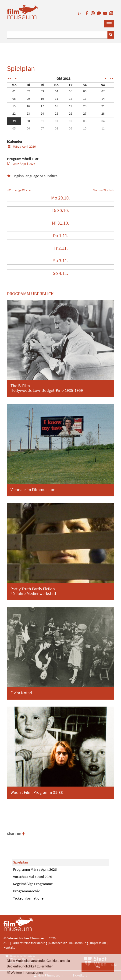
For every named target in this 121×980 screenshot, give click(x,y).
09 (28, 99)
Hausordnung (79, 943)
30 (28, 121)
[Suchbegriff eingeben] (57, 35)
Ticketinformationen (29, 898)
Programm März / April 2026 (35, 869)
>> (111, 79)
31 (42, 121)
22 (14, 113)
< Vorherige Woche (19, 190)
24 (42, 113)
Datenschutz (58, 943)
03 (42, 91)
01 (14, 91)
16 (28, 106)
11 (57, 99)
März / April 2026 (22, 146)
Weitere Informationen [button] (27, 973)
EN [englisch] (80, 14)
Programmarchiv (26, 891)
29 (14, 121)
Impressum (98, 943)
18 (57, 106)
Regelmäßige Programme (33, 884)
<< (10, 79)
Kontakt (9, 947)
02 (28, 91)
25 (57, 113)
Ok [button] (98, 967)
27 (85, 113)
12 (71, 99)
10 (42, 99)
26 (71, 113)
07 (103, 91)
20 (85, 106)
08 (14, 99)
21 (103, 106)
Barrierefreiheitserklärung (29, 943)
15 (14, 106)
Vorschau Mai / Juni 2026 (33, 877)
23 (28, 113)
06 (85, 91)
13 (85, 99)
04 (57, 91)
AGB (6, 943)
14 (103, 99)
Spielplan (21, 862)
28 (103, 113)
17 (42, 106)
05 (71, 91)
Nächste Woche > (103, 190)
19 (71, 106)
